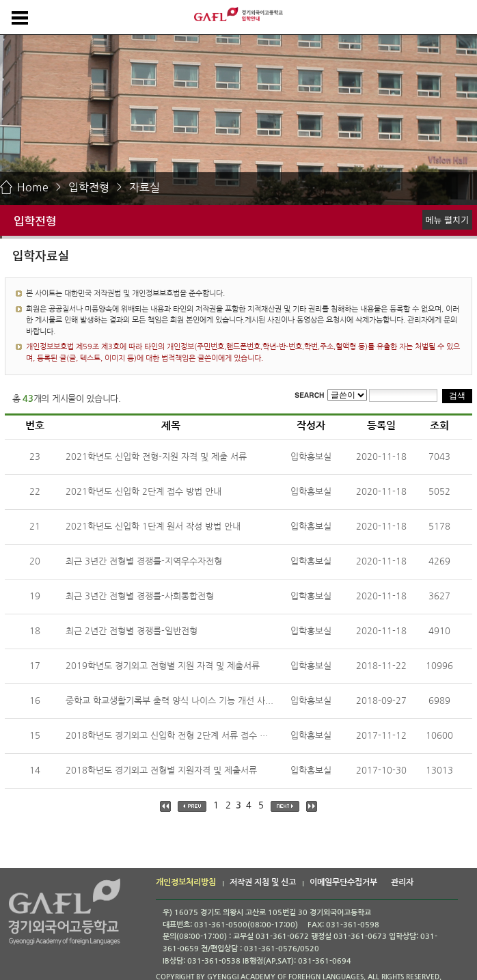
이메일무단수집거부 (343, 882)
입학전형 (89, 187)
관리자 (402, 882)
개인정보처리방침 (186, 882)
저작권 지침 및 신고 (263, 882)
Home (33, 187)
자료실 (145, 187)
